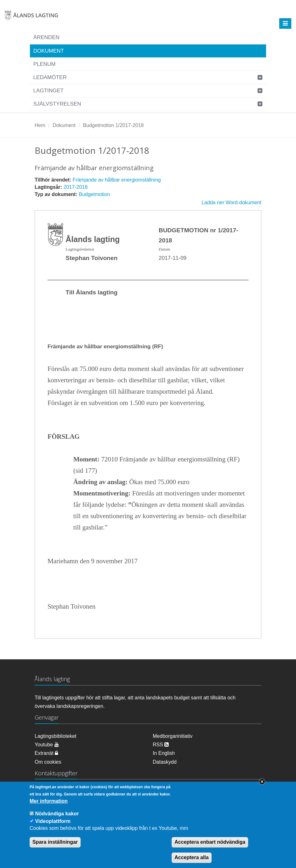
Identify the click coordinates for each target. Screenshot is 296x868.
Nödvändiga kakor (57, 819)
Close (262, 787)
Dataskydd (165, 762)
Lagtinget (48, 91)
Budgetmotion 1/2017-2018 (113, 125)
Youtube (47, 745)
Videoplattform (53, 826)
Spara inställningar (55, 847)
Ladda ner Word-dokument (231, 203)
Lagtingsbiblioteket (56, 736)
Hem (40, 125)
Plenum (45, 64)
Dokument (49, 51)
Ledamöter (50, 77)
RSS (161, 745)
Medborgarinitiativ (173, 736)
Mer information (49, 806)
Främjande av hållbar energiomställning (117, 180)
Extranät (46, 753)
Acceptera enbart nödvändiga (210, 847)
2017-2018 (76, 187)
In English (164, 753)
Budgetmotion (94, 194)
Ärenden (46, 37)
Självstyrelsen (57, 104)
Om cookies (48, 762)
